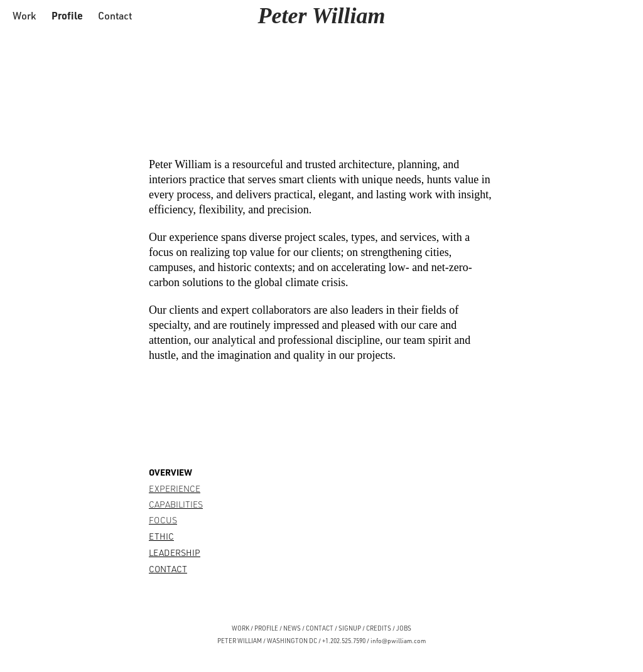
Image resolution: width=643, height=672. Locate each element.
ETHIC (161, 536)
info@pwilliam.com (398, 641)
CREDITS (378, 628)
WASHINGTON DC (292, 641)
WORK (240, 628)
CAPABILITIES (176, 504)
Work (24, 16)
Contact (115, 16)
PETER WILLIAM (240, 641)
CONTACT (168, 569)
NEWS (292, 628)
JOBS (404, 628)
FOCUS (163, 520)
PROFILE (266, 628)
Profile (67, 15)
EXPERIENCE (175, 488)
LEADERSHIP (175, 552)
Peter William (322, 16)
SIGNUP (350, 628)
